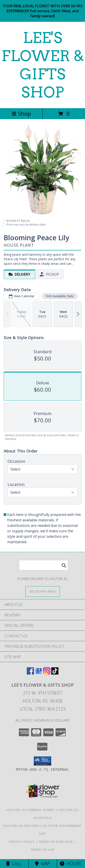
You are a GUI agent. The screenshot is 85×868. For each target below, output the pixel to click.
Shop (21, 114)
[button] (42, 761)
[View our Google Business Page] (39, 673)
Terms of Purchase (56, 842)
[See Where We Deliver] (43, 591)
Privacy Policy (22, 842)
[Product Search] (44, 565)
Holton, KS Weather (21, 826)
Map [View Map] (43, 864)
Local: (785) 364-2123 (43, 709)
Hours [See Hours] (71, 864)
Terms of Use (43, 850)
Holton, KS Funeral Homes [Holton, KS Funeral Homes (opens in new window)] (31, 810)
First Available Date (60, 296)
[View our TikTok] (55, 673)
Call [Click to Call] (14, 864)
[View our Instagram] (47, 673)
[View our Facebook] (30, 673)
